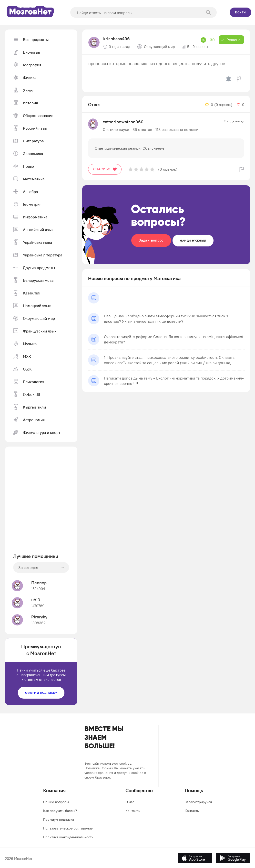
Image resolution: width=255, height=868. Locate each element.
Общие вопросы (56, 802)
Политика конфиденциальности (68, 837)
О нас (130, 802)
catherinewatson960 (123, 122)
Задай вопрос (151, 240)
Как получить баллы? (60, 811)
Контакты (133, 811)
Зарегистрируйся (198, 802)
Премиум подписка (59, 819)
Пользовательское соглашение (68, 828)
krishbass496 (117, 39)
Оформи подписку (41, 693)
